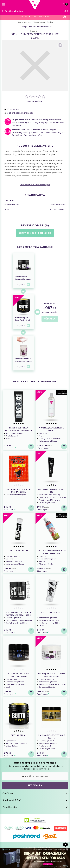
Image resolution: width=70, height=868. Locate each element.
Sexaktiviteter (40, 22)
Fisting (50, 22)
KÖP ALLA (50, 319)
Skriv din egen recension (35, 233)
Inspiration (28, 22)
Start (20, 22)
